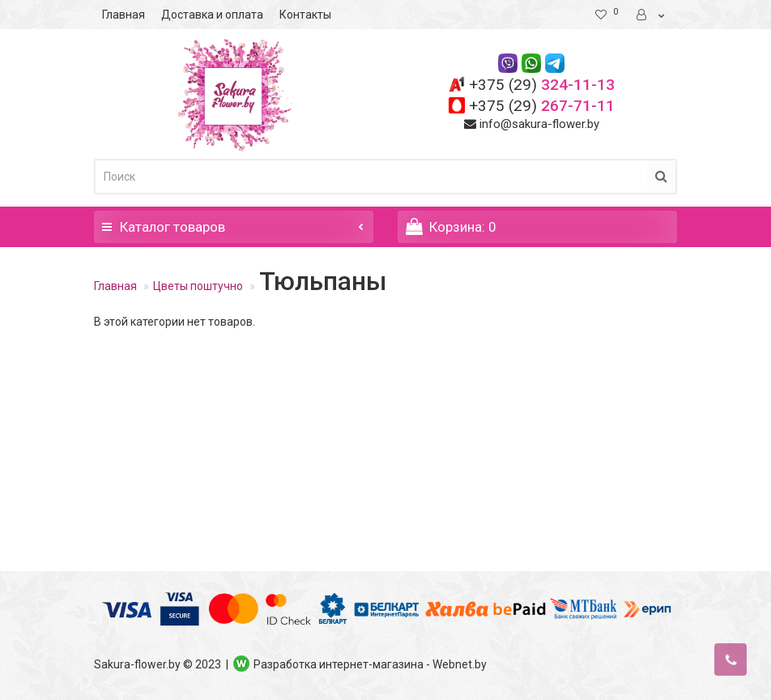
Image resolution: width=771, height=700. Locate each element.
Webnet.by (460, 664)
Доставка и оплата (212, 15)
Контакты (305, 15)
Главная (124, 15)
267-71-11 (542, 106)
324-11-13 (542, 85)
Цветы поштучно (198, 286)
